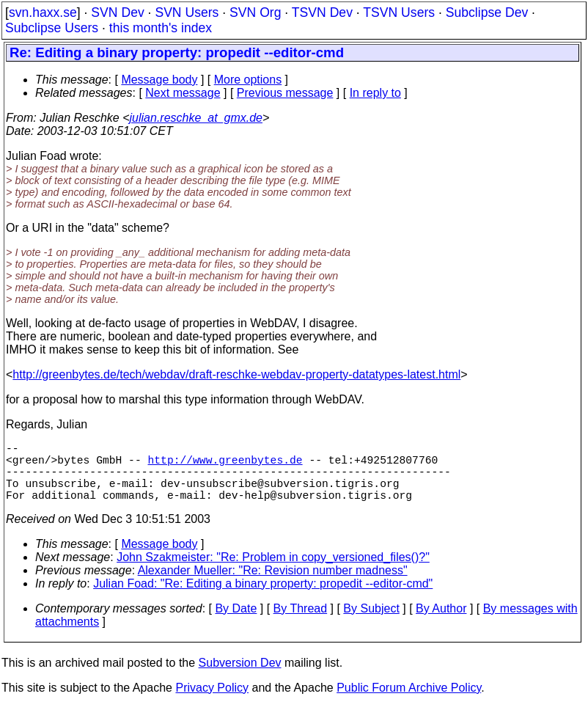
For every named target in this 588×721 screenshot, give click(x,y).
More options (248, 80)
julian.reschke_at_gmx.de (196, 118)
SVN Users (187, 12)
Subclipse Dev (487, 12)
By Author (441, 623)
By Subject (371, 623)
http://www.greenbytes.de (225, 465)
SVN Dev (117, 12)
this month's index (161, 28)
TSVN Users (399, 12)
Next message (183, 93)
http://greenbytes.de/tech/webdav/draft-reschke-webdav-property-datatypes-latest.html (236, 374)
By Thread (301, 623)
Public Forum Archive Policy (409, 702)
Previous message (285, 93)
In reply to (375, 93)
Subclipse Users (52, 28)
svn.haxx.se (43, 12)
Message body (159, 80)
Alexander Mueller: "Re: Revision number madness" (273, 585)
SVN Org (255, 12)
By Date (236, 623)
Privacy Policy (212, 702)
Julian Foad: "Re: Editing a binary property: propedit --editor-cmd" (263, 598)
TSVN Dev (322, 12)
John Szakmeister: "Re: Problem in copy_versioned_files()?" (273, 572)
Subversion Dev (240, 677)
